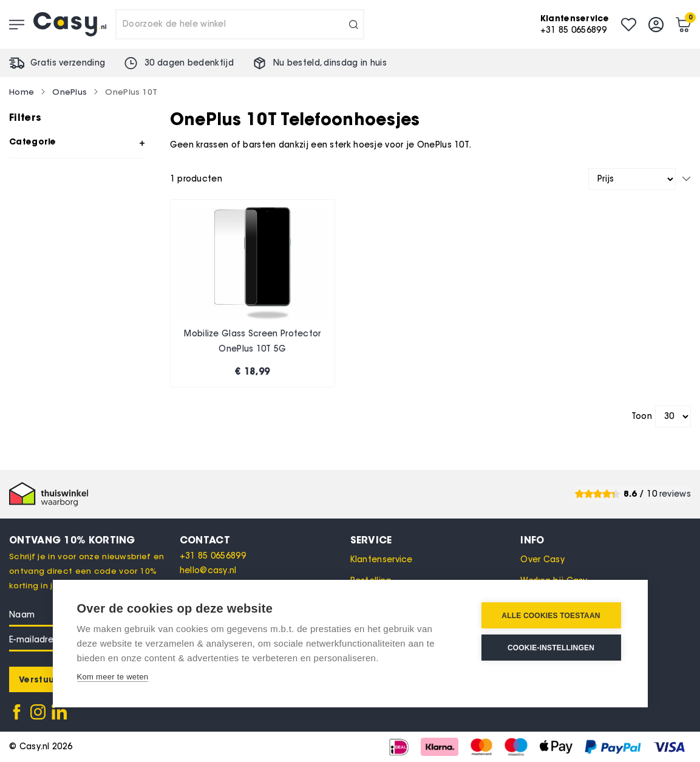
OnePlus (70, 92)
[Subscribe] (38, 679)
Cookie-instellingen (551, 648)
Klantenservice (382, 560)
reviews (675, 494)
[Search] (354, 24)
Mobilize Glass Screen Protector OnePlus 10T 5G (252, 342)
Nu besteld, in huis (330, 63)
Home (22, 92)
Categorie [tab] (33, 141)
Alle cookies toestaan (551, 616)
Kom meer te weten (113, 677)
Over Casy (542, 560)
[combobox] (240, 24)
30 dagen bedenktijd (189, 63)
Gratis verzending (68, 63)
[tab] (265, 540)
